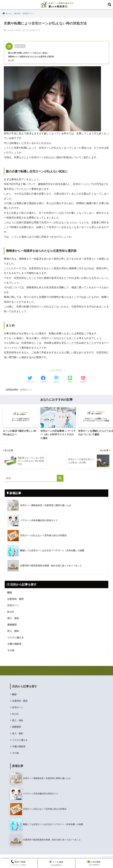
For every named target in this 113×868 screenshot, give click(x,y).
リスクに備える (15, 638)
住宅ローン (26, 390)
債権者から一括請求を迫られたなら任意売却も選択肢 (33, 57)
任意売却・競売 (15, 599)
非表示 (20, 46)
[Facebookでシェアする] (43, 380)
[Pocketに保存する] (83, 380)
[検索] (60, 478)
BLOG (11, 612)
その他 (11, 651)
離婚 (10, 593)
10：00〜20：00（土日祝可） (18, 863)
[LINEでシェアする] (70, 380)
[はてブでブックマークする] (56, 380)
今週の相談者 (14, 645)
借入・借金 (13, 619)
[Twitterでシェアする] (30, 380)
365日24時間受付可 (94, 863)
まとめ (11, 60)
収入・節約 (13, 632)
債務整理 (12, 625)
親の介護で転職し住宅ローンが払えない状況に (30, 53)
